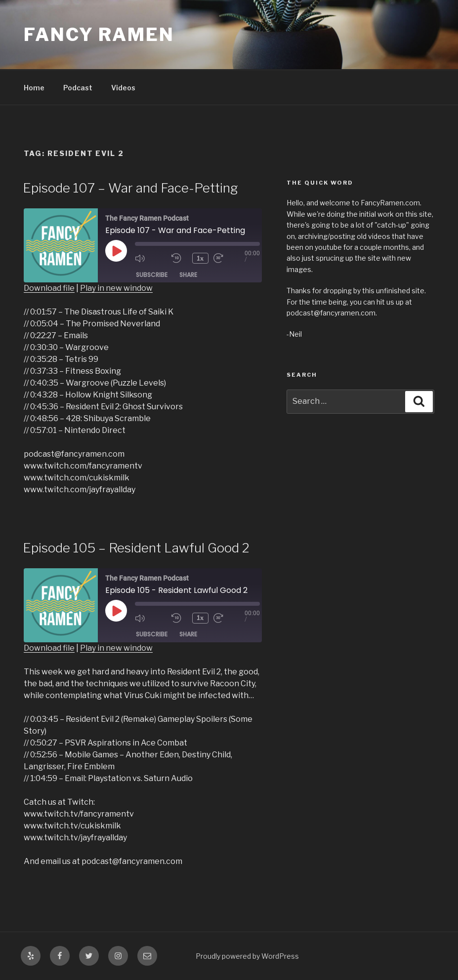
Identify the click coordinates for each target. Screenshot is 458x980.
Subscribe (152, 274)
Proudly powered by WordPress (247, 956)
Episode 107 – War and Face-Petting (130, 188)
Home (34, 88)
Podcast (78, 88)
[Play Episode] (116, 251)
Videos (123, 88)
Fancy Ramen (99, 35)
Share (188, 274)
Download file (49, 288)
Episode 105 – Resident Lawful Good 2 (136, 548)
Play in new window (116, 288)
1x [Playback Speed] (201, 258)
